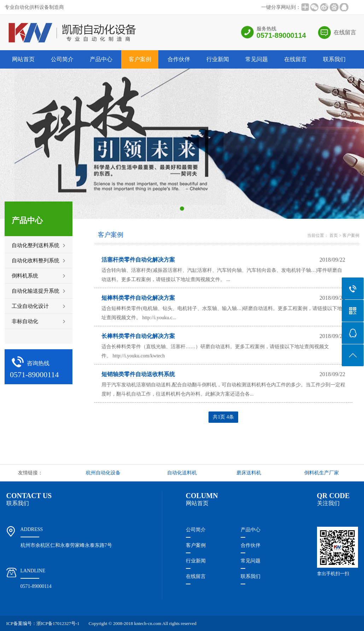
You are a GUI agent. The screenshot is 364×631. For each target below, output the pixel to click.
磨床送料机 (249, 473)
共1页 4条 (223, 417)
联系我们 (334, 59)
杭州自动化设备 (103, 473)
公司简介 (62, 59)
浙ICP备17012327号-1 (58, 623)
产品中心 (101, 59)
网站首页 (23, 59)
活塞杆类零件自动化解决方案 (138, 260)
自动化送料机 (182, 473)
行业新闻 (218, 59)
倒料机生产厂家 (322, 473)
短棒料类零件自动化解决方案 (138, 298)
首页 (334, 235)
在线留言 (345, 32)
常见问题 (257, 59)
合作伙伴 (179, 59)
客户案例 (140, 59)
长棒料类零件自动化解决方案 (138, 336)
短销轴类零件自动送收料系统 (138, 374)
